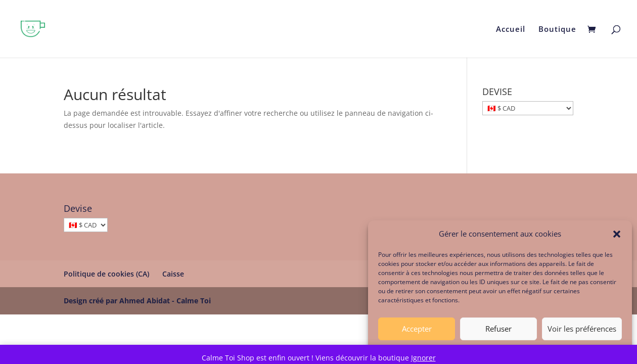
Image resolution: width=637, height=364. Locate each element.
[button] (617, 237)
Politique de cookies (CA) (106, 274)
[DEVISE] (528, 108)
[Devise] (86, 225)
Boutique (557, 30)
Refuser (498, 332)
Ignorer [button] (423, 358)
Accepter (417, 332)
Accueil (511, 30)
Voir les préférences (582, 332)
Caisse (173, 274)
